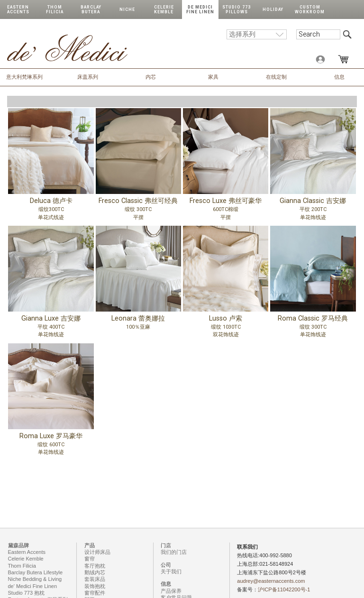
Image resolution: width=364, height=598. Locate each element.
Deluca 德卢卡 (51, 211)
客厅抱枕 (95, 566)
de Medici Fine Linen (200, 9)
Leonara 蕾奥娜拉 (138, 328)
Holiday (273, 9)
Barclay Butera (91, 9)
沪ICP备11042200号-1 (284, 589)
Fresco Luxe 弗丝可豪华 (226, 211)
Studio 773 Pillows (237, 9)
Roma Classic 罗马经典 (313, 328)
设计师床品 (97, 552)
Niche (127, 9)
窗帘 (90, 559)
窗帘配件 (95, 593)
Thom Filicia (55, 9)
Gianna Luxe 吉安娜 (51, 328)
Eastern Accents (18, 9)
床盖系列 (88, 77)
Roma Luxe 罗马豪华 (51, 446)
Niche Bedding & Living (35, 579)
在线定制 (276, 77)
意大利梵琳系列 (24, 77)
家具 (213, 77)
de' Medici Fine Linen (33, 586)
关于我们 (171, 571)
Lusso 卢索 (226, 328)
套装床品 (95, 579)
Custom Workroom (310, 9)
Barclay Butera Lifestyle (36, 572)
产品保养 (171, 591)
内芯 (151, 77)
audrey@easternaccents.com (271, 581)
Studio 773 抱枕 (27, 593)
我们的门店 (174, 552)
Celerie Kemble (164, 9)
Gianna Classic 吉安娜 (313, 211)
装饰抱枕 (95, 586)
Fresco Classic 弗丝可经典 (138, 211)
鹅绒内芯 (95, 572)
